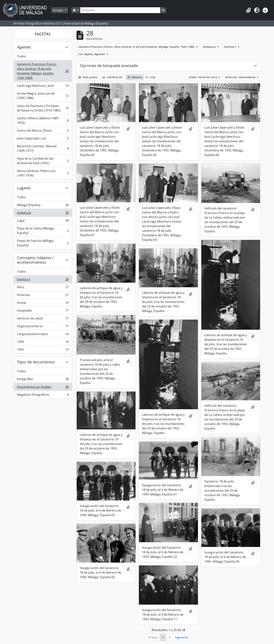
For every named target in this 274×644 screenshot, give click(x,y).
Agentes (24, 47)
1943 (43, 343)
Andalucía (43, 214)
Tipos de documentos (36, 362)
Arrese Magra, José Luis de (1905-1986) (43, 96)
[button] (249, 10)
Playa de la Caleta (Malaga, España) (43, 231)
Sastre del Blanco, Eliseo (43, 131)
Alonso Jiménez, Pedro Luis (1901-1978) (43, 173)
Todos (21, 56)
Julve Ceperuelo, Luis (43, 139)
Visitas (43, 304)
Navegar (59, 10)
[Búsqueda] (120, 10)
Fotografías (43, 380)
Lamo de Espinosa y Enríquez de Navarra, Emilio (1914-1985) (43, 108)
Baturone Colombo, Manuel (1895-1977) (43, 148)
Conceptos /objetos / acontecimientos (35, 260)
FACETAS (43, 34)
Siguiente (182, 637)
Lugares (24, 188)
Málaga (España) (43, 206)
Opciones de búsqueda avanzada (109, 66)
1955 (43, 350)
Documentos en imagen (43, 388)
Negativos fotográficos (43, 395)
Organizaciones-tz (43, 327)
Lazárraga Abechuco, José (43, 86)
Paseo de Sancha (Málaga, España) (43, 243)
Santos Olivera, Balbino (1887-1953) (43, 120)
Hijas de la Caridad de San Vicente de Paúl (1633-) (43, 161)
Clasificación (112, 77)
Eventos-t (43, 280)
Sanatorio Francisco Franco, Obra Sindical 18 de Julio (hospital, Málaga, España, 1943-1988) (43, 71)
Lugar (43, 221)
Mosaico (135, 77)
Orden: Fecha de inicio (204, 77)
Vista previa (88, 77)
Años (43, 288)
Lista (150, 77)
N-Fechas (43, 296)
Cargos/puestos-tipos (43, 335)
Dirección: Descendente (241, 77)
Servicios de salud (43, 319)
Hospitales (43, 311)
